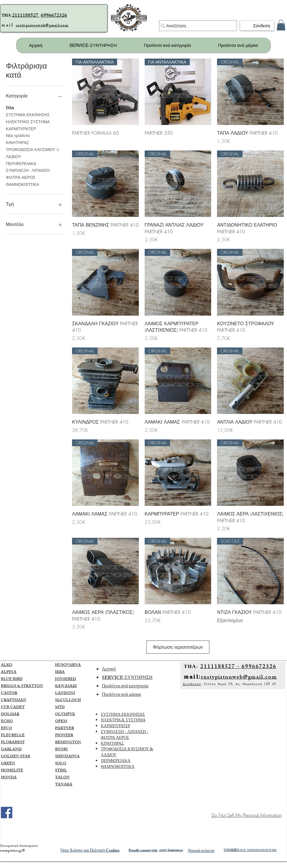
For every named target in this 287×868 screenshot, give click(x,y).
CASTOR (9, 700)
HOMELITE (12, 777)
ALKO (7, 672)
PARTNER (65, 735)
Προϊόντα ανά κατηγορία (125, 693)
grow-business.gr (171, 857)
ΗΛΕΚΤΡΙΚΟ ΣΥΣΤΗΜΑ (28, 121)
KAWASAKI (66, 693)
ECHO (7, 728)
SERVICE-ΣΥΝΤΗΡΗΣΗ (127, 685)
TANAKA (64, 791)
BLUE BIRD (12, 686)
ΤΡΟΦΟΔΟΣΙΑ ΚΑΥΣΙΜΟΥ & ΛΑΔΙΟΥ (33, 153)
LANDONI (65, 700)
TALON (62, 784)
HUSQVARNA (68, 672)
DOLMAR (10, 721)
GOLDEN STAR (16, 763)
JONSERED (66, 686)
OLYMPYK (65, 721)
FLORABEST (13, 749)
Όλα (10, 107)
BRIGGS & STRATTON (22, 693)
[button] (281, 25)
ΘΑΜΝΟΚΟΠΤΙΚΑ (23, 184)
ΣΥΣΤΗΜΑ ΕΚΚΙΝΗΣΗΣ (28, 114)
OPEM (61, 728)
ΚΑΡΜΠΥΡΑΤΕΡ (21, 128)
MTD (60, 714)
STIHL (61, 777)
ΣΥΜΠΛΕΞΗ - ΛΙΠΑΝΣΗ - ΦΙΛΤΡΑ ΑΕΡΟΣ (29, 173)
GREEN (8, 770)
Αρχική (109, 676)
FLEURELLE (13, 742)
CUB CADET (13, 714)
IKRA (60, 679)
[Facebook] (7, 819)
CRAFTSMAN (14, 707)
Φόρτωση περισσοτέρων (178, 650)
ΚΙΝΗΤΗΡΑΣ (17, 142)
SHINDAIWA (67, 763)
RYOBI (61, 756)
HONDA (9, 784)
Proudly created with (143, 857)
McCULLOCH (68, 707)
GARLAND (11, 756)
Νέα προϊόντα (18, 135)
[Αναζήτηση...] (195, 26)
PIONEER (64, 742)
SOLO (61, 770)
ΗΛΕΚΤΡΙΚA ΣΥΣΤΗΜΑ (123, 727)
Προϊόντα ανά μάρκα (121, 702)
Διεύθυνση (192, 691)
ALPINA (9, 679)
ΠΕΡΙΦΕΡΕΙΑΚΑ (21, 163)
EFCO (6, 735)
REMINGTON (68, 749)
